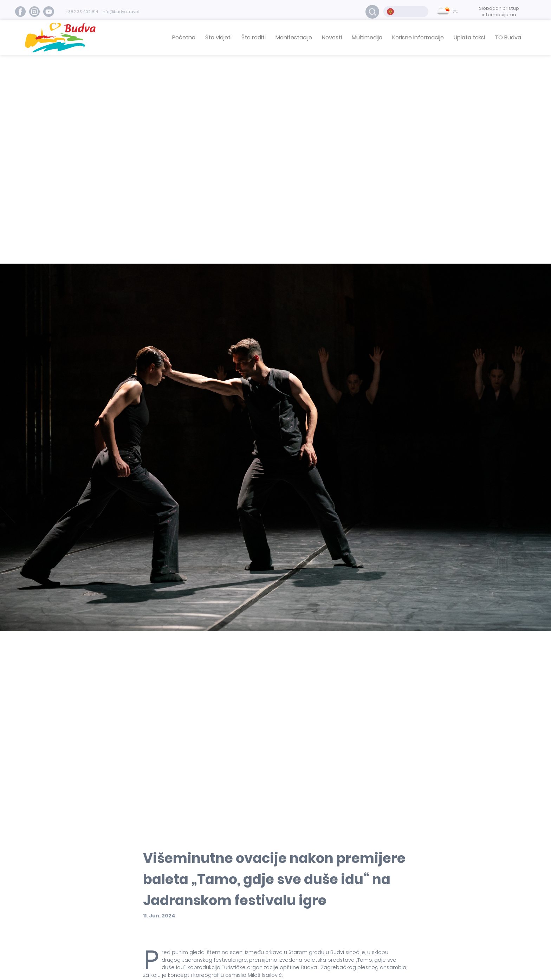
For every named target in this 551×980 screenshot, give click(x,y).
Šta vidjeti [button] (218, 37)
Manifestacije (294, 37)
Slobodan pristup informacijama (499, 11)
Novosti (332, 37)
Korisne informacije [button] (418, 37)
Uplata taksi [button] (469, 37)
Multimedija (367, 37)
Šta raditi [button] (254, 37)
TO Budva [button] (508, 37)
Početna (184, 37)
